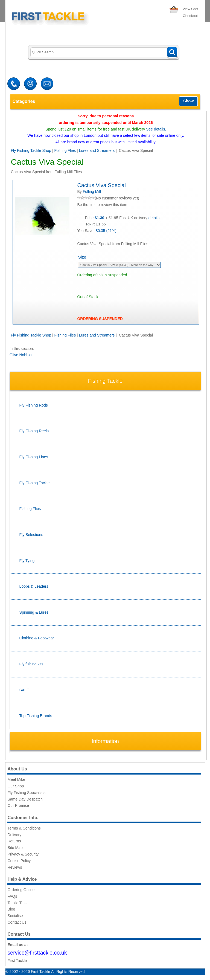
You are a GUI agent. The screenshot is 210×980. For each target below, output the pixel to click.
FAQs (12, 896)
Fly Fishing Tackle (35, 483)
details (154, 218)
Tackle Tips (17, 903)
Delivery (14, 835)
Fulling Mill (92, 192)
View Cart (190, 9)
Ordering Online (21, 890)
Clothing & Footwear (37, 638)
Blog (11, 909)
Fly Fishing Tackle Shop (31, 150)
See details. (156, 129)
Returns (14, 841)
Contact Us (17, 922)
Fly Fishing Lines (34, 457)
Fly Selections (31, 535)
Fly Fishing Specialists (26, 793)
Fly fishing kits (31, 664)
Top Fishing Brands (36, 716)
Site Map (15, 848)
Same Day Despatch (25, 799)
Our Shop (16, 786)
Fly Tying (27, 561)
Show (188, 101)
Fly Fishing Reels (34, 431)
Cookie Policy (19, 861)
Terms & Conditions (24, 828)
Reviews (15, 867)
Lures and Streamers (97, 150)
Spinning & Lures (34, 612)
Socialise (15, 916)
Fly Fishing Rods (34, 405)
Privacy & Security (23, 854)
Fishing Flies (65, 150)
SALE (24, 690)
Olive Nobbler (21, 355)
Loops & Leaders (34, 586)
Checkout (190, 16)
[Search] (104, 52)
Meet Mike (16, 779)
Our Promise (18, 805)
